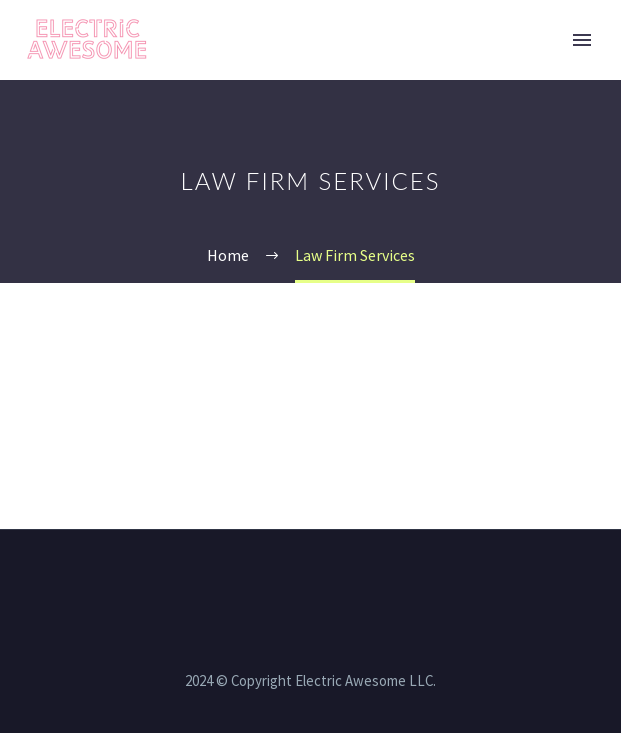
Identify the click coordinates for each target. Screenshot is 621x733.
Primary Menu (582, 40)
